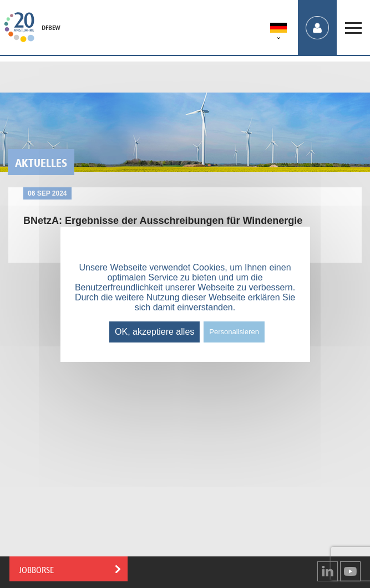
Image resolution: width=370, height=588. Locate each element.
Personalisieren (234, 332)
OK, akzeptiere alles (154, 332)
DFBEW (51, 28)
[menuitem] (278, 30)
